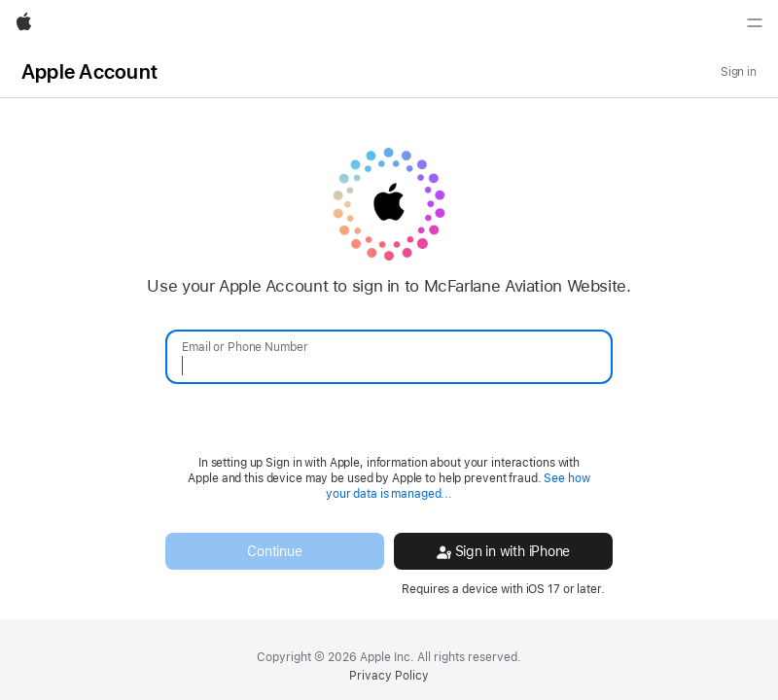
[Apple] (24, 23)
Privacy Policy (389, 676)
